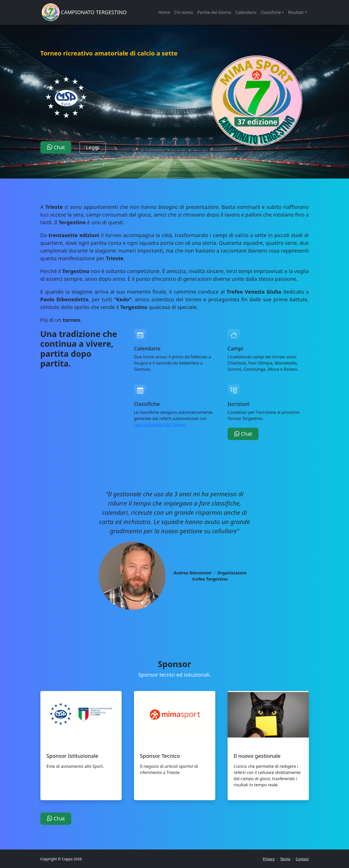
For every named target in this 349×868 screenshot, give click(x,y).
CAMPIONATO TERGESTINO (94, 12)
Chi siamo (184, 12)
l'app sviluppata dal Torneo (160, 425)
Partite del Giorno (214, 12)
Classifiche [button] (271, 12)
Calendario (246, 12)
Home (164, 12)
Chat (56, 147)
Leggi (93, 147)
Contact (302, 859)
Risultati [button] (296, 12)
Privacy (269, 859)
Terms (285, 859)
